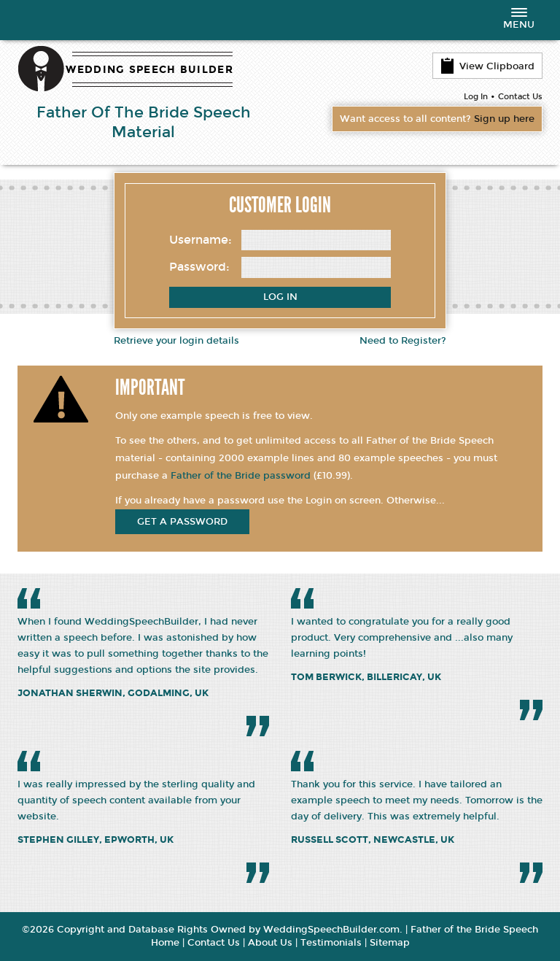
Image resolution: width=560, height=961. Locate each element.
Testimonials (331, 943)
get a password (182, 522)
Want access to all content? (437, 119)
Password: (199, 267)
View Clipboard (487, 66)
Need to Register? (403, 341)
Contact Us (520, 97)
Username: (201, 240)
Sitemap (390, 943)
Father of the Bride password (241, 476)
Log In (476, 97)
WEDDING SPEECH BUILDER (149, 70)
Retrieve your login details (176, 341)
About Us (270, 943)
